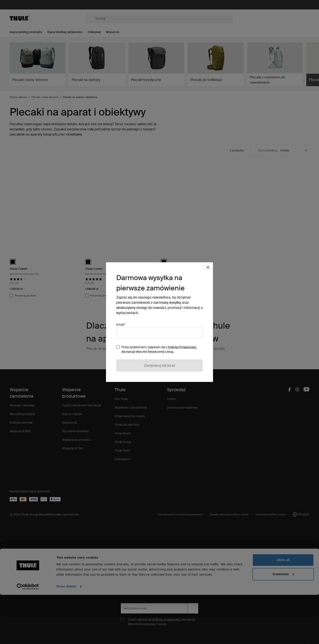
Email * (121, 325)
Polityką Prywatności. (182, 347)
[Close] (208, 267)
